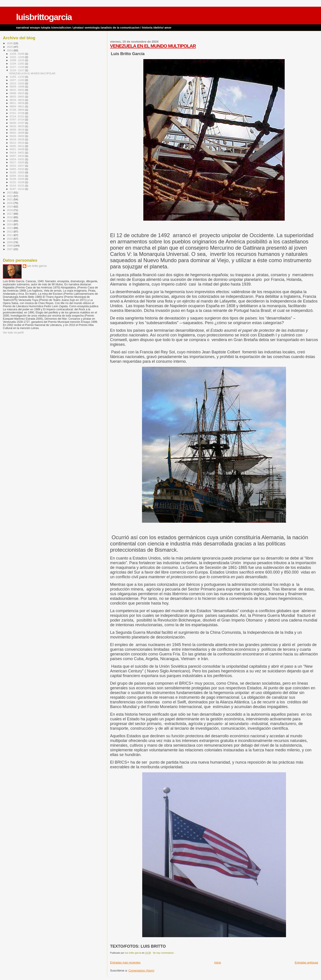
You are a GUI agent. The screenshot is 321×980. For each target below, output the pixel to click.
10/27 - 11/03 (17, 80)
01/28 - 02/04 (17, 179)
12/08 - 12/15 (17, 60)
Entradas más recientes (125, 962)
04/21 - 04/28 (17, 149)
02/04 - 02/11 (17, 176)
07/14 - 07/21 (17, 116)
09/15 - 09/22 (17, 90)
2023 (10, 192)
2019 (10, 206)
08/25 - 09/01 (17, 97)
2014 (10, 224)
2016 (10, 217)
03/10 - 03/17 (17, 166)
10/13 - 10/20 (17, 83)
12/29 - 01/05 (17, 54)
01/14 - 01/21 (17, 186)
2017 (10, 214)
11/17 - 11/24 (17, 67)
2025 (10, 47)
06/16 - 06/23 (17, 126)
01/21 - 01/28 (17, 182)
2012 (10, 231)
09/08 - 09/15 (17, 93)
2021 (10, 199)
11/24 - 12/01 (17, 64)
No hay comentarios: (164, 953)
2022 (10, 196)
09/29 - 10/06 (17, 87)
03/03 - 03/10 (17, 169)
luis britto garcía (37, 266)
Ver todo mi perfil (13, 333)
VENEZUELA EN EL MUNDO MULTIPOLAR (153, 46)
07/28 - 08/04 (17, 110)
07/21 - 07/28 (17, 113)
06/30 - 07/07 (17, 123)
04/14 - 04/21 (17, 153)
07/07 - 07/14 (17, 120)
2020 (10, 203)
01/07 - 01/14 (17, 189)
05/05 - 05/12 (17, 146)
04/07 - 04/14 (17, 156)
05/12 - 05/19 (17, 143)
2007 (10, 249)
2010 (10, 239)
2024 (10, 50)
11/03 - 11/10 (17, 77)
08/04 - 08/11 (17, 106)
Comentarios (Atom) (141, 971)
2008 (10, 246)
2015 (10, 221)
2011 (10, 235)
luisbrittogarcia (44, 17)
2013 (10, 228)
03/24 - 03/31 (17, 159)
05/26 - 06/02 (17, 136)
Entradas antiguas (306, 962)
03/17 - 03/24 (17, 162)
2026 (10, 43)
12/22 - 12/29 (17, 57)
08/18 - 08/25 (17, 100)
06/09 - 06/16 (17, 130)
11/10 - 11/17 (17, 70)
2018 (10, 210)
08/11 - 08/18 (17, 103)
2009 (10, 242)
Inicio (218, 962)
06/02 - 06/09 (17, 133)
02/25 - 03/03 (17, 172)
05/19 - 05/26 (17, 139)
